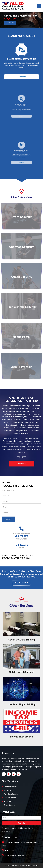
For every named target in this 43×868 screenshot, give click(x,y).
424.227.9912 (21, 536)
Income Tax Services (21, 737)
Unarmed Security (11, 787)
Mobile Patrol (9, 801)
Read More (10, 23)
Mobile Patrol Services (21, 672)
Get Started (21, 583)
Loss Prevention (10, 798)
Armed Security (10, 790)
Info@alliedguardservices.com (16, 855)
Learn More (21, 74)
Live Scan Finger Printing (22, 704)
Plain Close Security (11, 794)
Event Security (10, 805)
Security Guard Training (22, 640)
